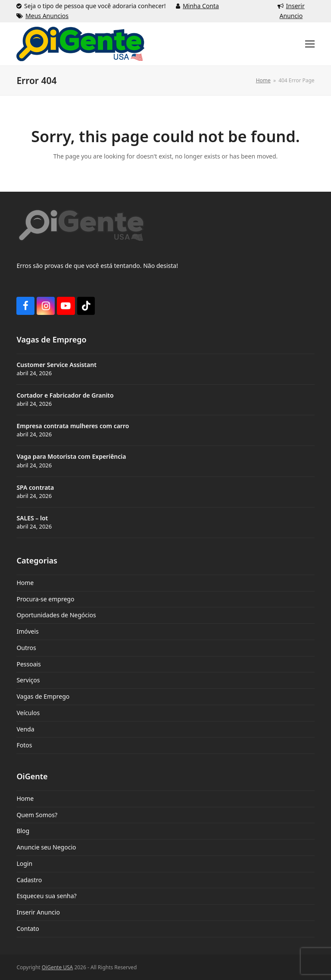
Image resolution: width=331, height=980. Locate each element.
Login (24, 863)
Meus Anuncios (47, 16)
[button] (310, 44)
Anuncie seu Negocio (46, 847)
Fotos (24, 745)
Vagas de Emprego (43, 696)
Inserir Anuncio (38, 912)
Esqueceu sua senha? (46, 896)
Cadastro (29, 880)
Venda (25, 729)
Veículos (28, 713)
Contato (28, 929)
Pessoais (28, 664)
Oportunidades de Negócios (56, 615)
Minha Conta (201, 6)
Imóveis (27, 631)
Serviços (28, 680)
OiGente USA (58, 967)
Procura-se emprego (45, 599)
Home (25, 583)
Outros (26, 648)
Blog (23, 831)
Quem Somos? (37, 815)
